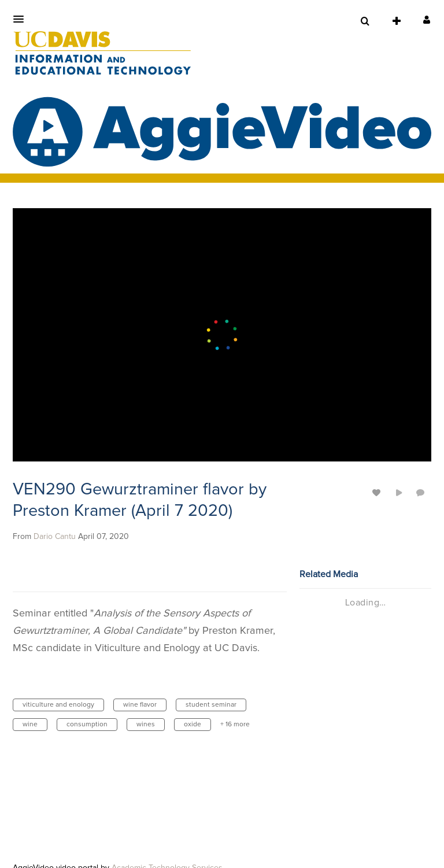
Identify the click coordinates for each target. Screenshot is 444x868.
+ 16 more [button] (235, 725)
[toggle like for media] (378, 492)
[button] (22, 19)
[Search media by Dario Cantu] (55, 537)
